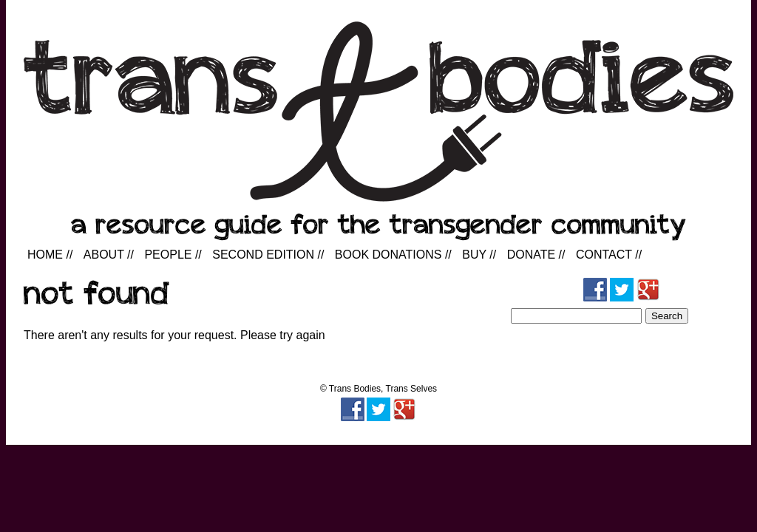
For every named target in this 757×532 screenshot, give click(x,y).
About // (109, 255)
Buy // (479, 255)
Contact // (609, 255)
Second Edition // (268, 255)
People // (173, 255)
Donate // (536, 255)
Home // (50, 255)
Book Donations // (393, 255)
